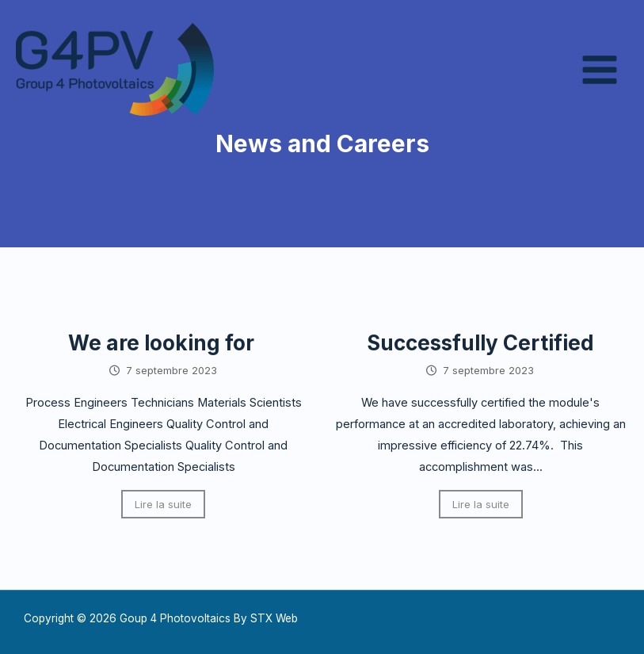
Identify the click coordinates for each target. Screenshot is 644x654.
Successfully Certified (480, 343)
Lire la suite (163, 504)
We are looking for (164, 343)
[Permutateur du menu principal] (600, 70)
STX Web (274, 618)
